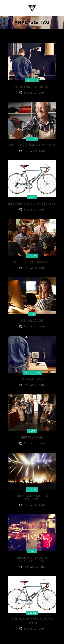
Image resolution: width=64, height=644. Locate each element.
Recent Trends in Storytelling (32, 559)
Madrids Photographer (32, 262)
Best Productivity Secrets (32, 204)
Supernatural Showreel (32, 379)
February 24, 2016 (32, 93)
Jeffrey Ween (32, 437)
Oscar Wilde (32, 321)
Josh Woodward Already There (32, 621)
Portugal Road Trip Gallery (32, 498)
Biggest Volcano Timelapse (32, 145)
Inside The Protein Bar (32, 87)
